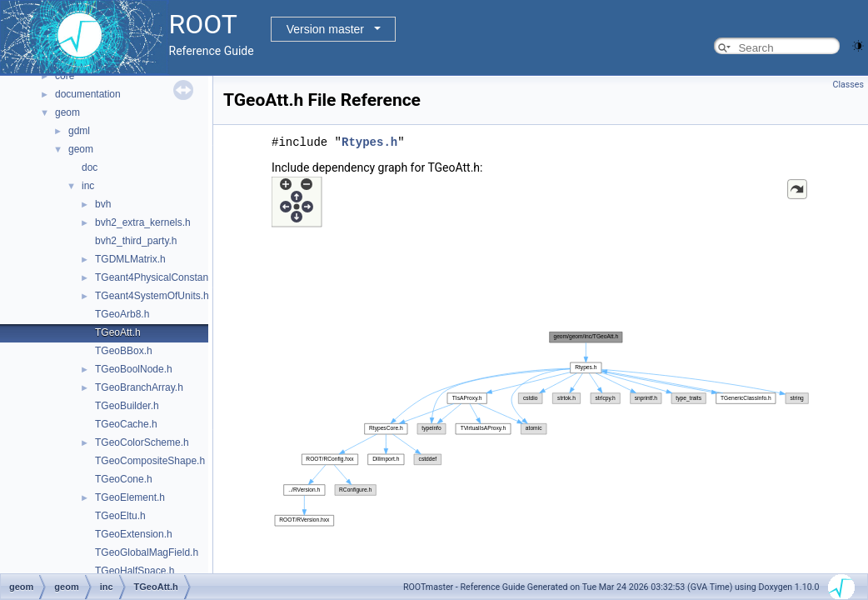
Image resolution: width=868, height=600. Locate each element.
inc (88, 186)
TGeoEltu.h (120, 516)
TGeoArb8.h (122, 314)
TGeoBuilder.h (127, 406)
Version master (325, 29)
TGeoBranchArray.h (139, 387)
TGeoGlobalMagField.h (147, 552)
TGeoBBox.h (124, 351)
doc (90, 167)
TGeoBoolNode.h (134, 369)
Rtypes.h (369, 142)
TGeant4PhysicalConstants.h (160, 277)
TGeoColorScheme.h (142, 442)
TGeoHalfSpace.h (135, 571)
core (65, 76)
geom (67, 112)
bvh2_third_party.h (136, 241)
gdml (79, 131)
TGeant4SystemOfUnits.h (152, 296)
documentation (88, 94)
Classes (848, 85)
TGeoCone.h (124, 479)
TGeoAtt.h (118, 332)
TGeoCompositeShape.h (150, 461)
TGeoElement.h (130, 497)
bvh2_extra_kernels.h (143, 222)
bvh (103, 204)
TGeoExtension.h (134, 534)
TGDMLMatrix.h (130, 259)
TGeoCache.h (126, 424)
